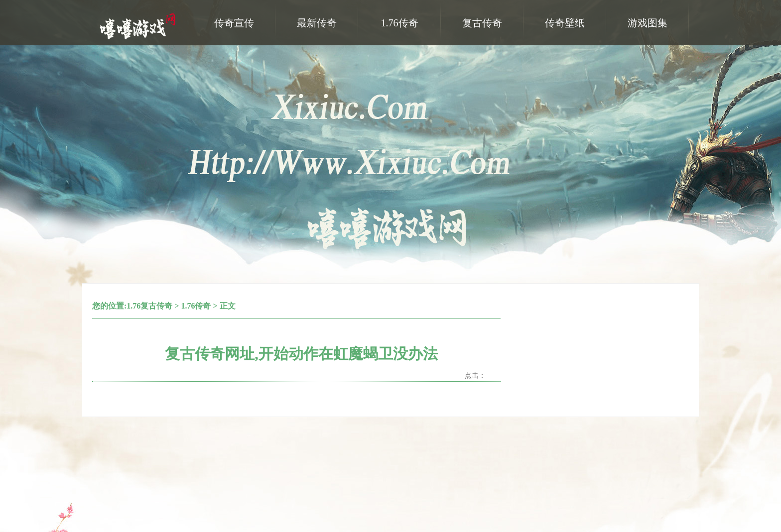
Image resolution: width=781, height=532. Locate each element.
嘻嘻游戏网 (139, 25)
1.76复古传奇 (149, 306)
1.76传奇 (196, 306)
